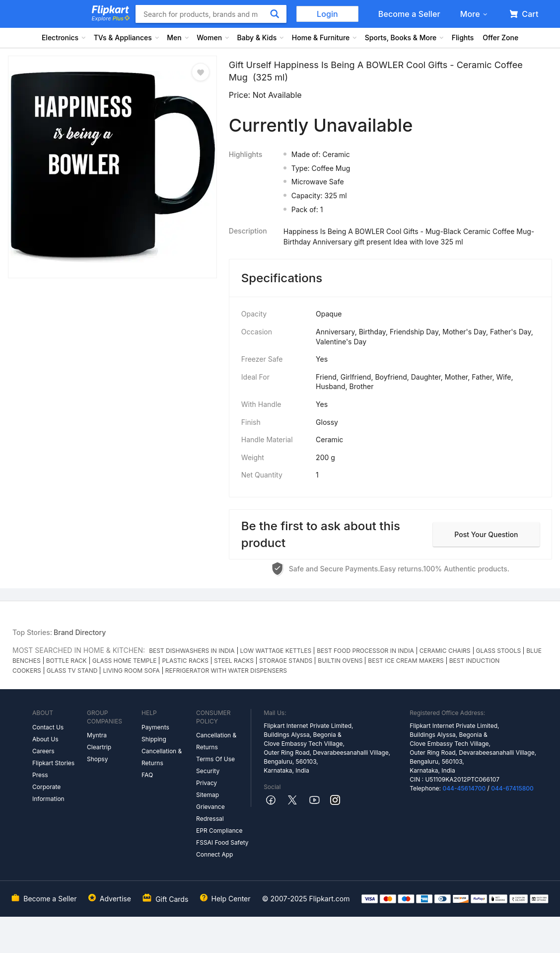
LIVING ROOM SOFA (131, 671)
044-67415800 (512, 788)
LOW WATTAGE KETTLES (276, 651)
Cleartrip (99, 747)
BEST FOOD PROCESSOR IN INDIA (365, 651)
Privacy (207, 783)
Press (40, 775)
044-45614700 (464, 788)
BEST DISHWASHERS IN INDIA (192, 651)
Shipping (154, 739)
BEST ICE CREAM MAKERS (406, 661)
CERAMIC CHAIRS (445, 651)
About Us (45, 739)
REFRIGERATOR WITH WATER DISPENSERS (226, 671)
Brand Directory (80, 632)
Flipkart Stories (53, 763)
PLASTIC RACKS (185, 661)
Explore (111, 18)
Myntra (97, 735)
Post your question (486, 534)
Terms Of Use (215, 759)
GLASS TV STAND (72, 671)
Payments (155, 727)
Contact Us (48, 727)
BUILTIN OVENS (340, 661)
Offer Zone (500, 38)
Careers (43, 751)
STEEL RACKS (234, 661)
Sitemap (208, 795)
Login (327, 14)
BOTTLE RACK (67, 661)
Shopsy (97, 759)
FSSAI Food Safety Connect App (222, 848)
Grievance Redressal (210, 813)
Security (208, 771)
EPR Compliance (219, 831)
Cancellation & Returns (162, 757)
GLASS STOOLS (499, 651)
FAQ (147, 775)
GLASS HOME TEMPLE (125, 661)
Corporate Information (48, 793)
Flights (463, 38)
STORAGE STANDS (286, 661)
